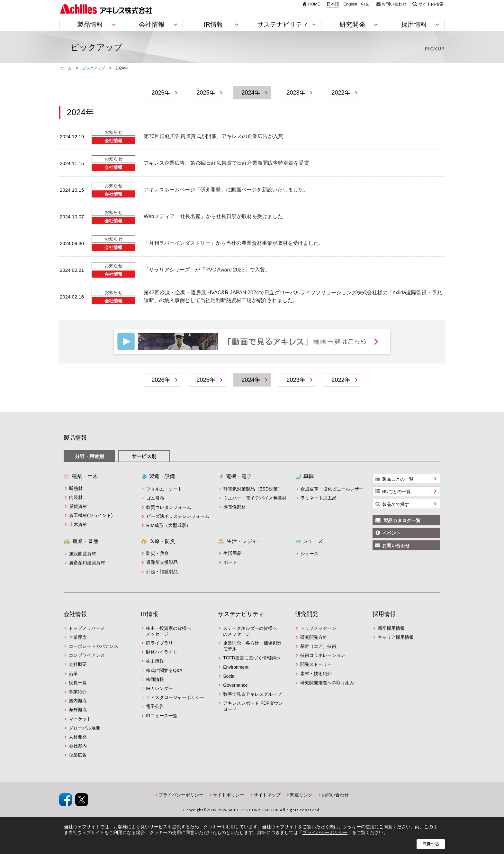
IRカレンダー (159, 688)
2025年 (206, 93)
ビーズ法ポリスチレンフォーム (178, 516)
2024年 (251, 93)
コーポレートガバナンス (94, 646)
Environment (236, 667)
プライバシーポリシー (181, 795)
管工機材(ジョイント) (91, 515)
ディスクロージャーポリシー (175, 697)
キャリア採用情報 (396, 637)
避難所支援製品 (162, 562)
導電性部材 (235, 507)
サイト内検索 (431, 4)
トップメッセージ (87, 628)
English (350, 4)
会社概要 (78, 664)
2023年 (296, 93)
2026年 (161, 93)
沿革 (73, 674)
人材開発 (78, 737)
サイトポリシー (229, 795)
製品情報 (75, 438)
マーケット (80, 719)
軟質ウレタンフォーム (169, 507)
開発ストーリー (316, 664)
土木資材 (78, 524)
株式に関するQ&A (164, 670)
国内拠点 (78, 701)
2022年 (341, 93)
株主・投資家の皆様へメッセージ (168, 631)
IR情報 (149, 614)
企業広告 (78, 755)
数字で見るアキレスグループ (252, 694)
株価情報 (155, 679)
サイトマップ (267, 795)
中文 (365, 4)
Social (229, 676)
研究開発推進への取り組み (327, 683)
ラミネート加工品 (319, 498)
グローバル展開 (85, 728)
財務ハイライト (162, 652)
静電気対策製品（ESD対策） (253, 489)
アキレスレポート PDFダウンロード (253, 706)
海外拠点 (78, 710)
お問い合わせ (394, 4)
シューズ (310, 554)
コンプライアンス (87, 655)
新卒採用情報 (391, 628)
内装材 (76, 497)
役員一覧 (78, 683)
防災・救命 (157, 553)
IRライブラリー (162, 643)
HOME (314, 4)
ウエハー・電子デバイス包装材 (255, 498)
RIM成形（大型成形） (168, 525)
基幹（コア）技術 (318, 646)
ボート (230, 562)
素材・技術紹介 (316, 674)
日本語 (333, 4)
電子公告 (155, 706)
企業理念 (78, 637)
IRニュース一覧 (162, 716)
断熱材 (76, 488)
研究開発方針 (314, 637)
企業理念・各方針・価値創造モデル (252, 646)
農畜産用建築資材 (87, 563)
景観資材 (78, 506)
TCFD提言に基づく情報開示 (252, 658)
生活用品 (232, 553)
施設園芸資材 (83, 554)
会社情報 (75, 614)
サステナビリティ (241, 614)
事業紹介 (78, 692)
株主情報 (155, 661)
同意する (431, 844)
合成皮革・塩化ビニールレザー (332, 489)
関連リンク (301, 795)
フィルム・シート (164, 489)
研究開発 (307, 614)
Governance (235, 685)
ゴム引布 (155, 498)
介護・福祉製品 (162, 572)
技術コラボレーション (323, 655)
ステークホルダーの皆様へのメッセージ (250, 631)
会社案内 (78, 746)
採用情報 (384, 614)
